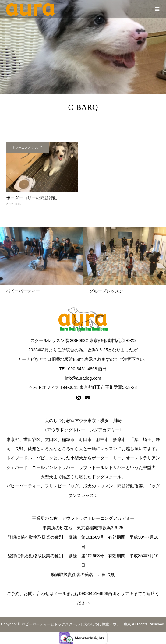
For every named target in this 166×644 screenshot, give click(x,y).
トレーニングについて (27, 148)
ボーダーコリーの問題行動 (32, 198)
